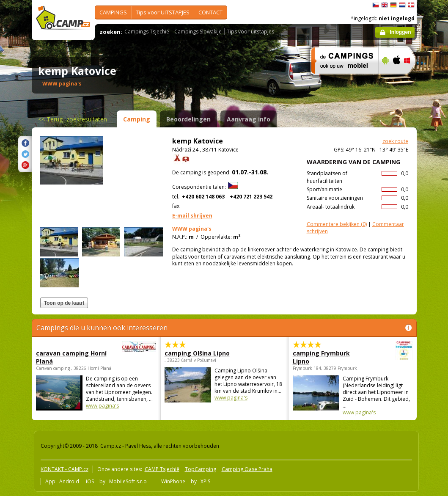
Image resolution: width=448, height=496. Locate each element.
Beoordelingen (188, 119)
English (385, 5)
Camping (137, 119)
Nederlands (402, 5)
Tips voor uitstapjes (250, 32)
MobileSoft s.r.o (129, 481)
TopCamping (201, 469)
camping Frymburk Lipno (329, 357)
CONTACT (210, 12)
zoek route (395, 141)
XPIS (205, 481)
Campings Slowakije (198, 32)
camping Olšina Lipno (197, 353)
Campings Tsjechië (147, 32)
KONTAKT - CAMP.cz (65, 469)
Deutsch (393, 5)
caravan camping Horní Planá (73, 357)
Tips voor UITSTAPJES (163, 12)
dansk (411, 5)
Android (69, 481)
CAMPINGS (113, 12)
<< (73, 119)
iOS (89, 481)
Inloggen (401, 32)
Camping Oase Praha (247, 469)
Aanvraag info (249, 119)
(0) (337, 224)
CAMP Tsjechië (162, 469)
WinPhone (173, 481)
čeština (376, 5)
